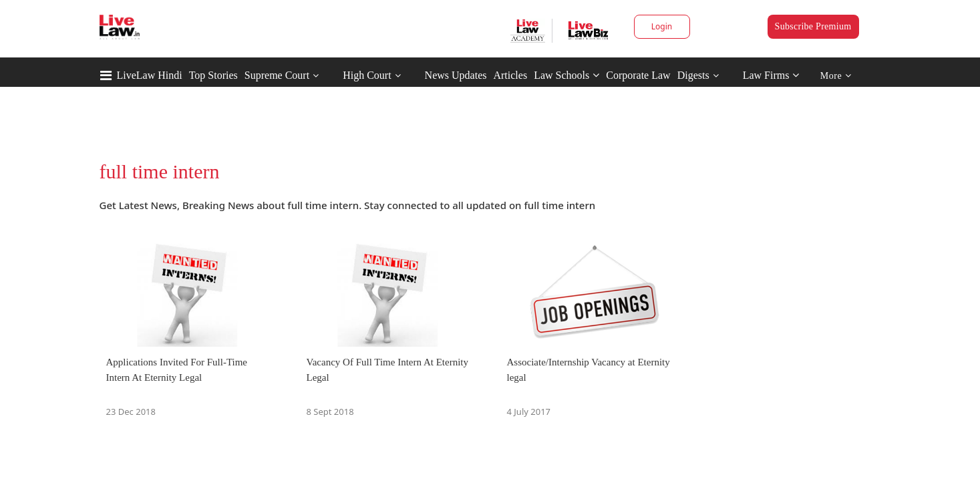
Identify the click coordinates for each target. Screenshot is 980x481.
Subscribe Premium (813, 26)
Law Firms (771, 75)
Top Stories (213, 75)
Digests (693, 75)
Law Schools (566, 75)
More (836, 76)
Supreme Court (277, 75)
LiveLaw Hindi (150, 75)
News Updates (456, 75)
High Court (367, 75)
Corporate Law (638, 75)
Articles (510, 75)
